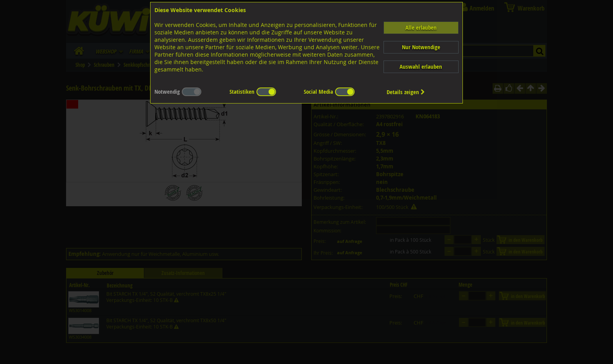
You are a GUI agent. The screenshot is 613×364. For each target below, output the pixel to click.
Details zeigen (406, 92)
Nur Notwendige (421, 47)
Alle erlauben (421, 28)
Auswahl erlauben (421, 67)
